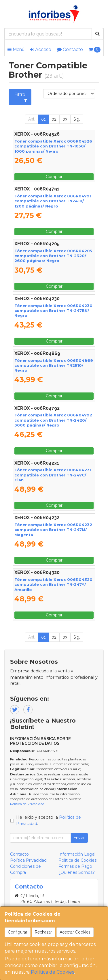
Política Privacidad (28, 860)
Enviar (79, 838)
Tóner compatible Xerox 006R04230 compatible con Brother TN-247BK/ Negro (53, 311)
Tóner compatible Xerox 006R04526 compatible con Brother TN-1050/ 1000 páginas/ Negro (53, 146)
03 (65, 119)
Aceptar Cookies (75, 932)
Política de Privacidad (27, 804)
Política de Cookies (52, 972)
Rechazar (43, 932)
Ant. (32, 119)
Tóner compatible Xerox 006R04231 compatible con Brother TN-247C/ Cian (53, 475)
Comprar (54, 177)
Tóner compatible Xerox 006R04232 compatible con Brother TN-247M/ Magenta (53, 530)
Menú (16, 49)
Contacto (70, 49)
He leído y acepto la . (49, 820)
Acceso (41, 49)
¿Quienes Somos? (77, 872)
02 (54, 119)
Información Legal (77, 854)
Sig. (77, 119)
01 (43, 119)
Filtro (21, 97)
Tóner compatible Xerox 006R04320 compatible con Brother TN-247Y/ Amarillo (53, 585)
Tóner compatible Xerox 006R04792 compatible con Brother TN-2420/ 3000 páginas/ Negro (53, 420)
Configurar (18, 932)
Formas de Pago (75, 866)
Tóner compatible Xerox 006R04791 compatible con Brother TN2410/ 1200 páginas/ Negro (53, 201)
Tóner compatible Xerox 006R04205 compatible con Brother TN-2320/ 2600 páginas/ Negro (53, 256)
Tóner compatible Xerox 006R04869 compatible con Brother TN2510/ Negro (54, 365)
